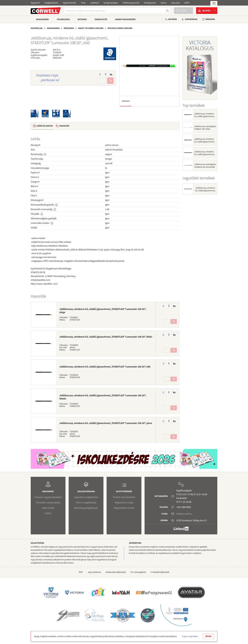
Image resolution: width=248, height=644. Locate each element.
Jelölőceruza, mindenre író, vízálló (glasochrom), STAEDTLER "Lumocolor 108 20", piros (106, 423)
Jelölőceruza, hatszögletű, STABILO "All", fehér (205, 128)
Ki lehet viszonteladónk (124, 497)
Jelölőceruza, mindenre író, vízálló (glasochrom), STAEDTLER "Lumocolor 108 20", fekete (103, 397)
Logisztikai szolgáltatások (86, 497)
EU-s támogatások (138, 572)
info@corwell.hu (184, 514)
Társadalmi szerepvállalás (48, 503)
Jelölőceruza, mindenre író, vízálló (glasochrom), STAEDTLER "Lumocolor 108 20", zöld (205, 192)
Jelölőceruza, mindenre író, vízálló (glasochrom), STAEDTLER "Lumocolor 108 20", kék (105, 367)
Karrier (164, 3)
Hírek (83, 3)
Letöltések (95, 3)
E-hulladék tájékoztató (160, 572)
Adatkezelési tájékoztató (116, 572)
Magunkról (35, 3)
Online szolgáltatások (86, 503)
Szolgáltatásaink (51, 3)
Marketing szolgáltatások (86, 508)
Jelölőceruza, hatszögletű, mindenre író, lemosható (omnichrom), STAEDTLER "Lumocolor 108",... (205, 168)
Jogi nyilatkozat (94, 572)
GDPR (187, 3)
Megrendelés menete (124, 508)
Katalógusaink (150, 3)
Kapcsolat (175, 3)
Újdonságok (191, 19)
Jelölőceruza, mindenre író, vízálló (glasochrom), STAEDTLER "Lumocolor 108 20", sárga (103, 311)
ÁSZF (81, 572)
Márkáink (210, 19)
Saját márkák (48, 508)
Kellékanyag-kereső (131, 3)
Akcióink (172, 19)
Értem (208, 636)
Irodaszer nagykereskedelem (48, 497)
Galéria (48, 513)
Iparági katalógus (111, 3)
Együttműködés (70, 3)
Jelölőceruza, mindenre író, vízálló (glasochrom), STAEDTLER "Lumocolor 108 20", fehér (106, 337)
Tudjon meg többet (190, 636)
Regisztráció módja (124, 503)
